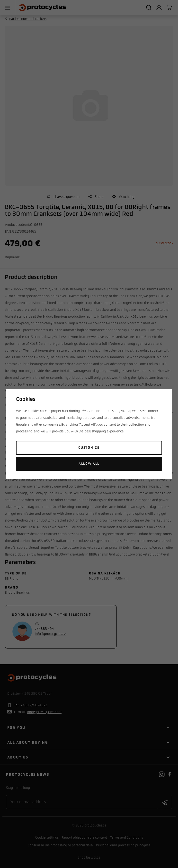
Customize (89, 448)
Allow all (89, 464)
